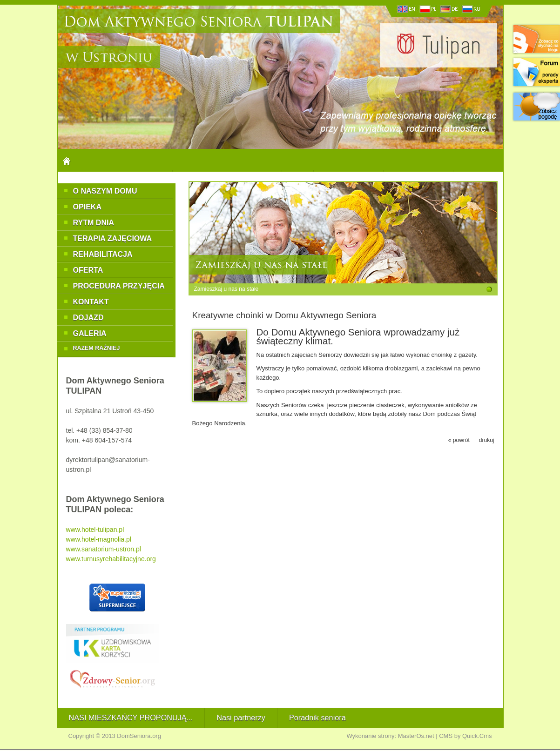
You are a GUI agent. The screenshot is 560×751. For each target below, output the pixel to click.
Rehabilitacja (103, 254)
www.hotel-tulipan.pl (95, 530)
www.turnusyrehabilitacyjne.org (111, 559)
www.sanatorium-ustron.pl (104, 549)
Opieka (88, 207)
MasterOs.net (416, 736)
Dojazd (88, 317)
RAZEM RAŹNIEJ (97, 348)
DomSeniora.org (139, 736)
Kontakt (91, 302)
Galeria (90, 333)
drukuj (487, 440)
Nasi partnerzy (241, 717)
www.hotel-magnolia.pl (99, 539)
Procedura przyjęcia (119, 286)
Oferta (88, 270)
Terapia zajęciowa (113, 238)
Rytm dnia (94, 222)
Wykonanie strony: (371, 736)
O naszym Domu (105, 191)
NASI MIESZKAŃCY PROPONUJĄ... (131, 717)
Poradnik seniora (317, 717)
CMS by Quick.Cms (465, 736)
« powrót (459, 440)
